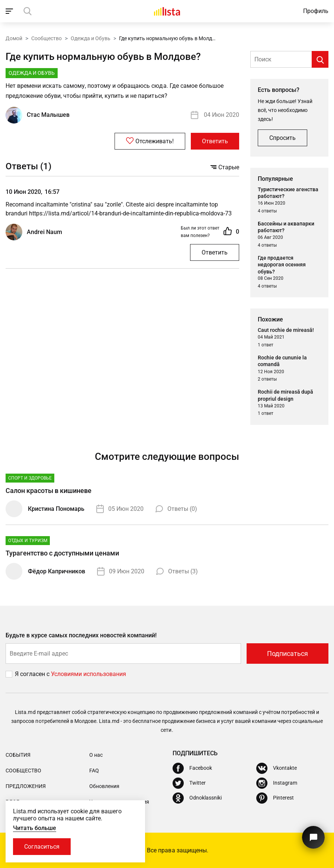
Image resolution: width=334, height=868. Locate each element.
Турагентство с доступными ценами (62, 553)
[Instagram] (277, 783)
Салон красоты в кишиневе (49, 491)
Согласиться (42, 847)
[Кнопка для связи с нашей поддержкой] (313, 837)
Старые (225, 167)
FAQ (94, 771)
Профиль (316, 11)
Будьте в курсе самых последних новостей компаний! (81, 635)
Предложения (26, 786)
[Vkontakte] (277, 768)
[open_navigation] (10, 11)
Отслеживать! (150, 141)
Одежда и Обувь (91, 38)
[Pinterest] (275, 798)
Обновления (104, 786)
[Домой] (167, 11)
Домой (14, 38)
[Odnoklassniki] (197, 798)
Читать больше (35, 828)
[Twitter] (189, 783)
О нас (96, 755)
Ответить (215, 141)
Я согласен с (33, 674)
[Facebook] (192, 768)
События (18, 755)
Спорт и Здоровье (30, 478)
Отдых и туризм (28, 541)
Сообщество (46, 38)
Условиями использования (89, 674)
